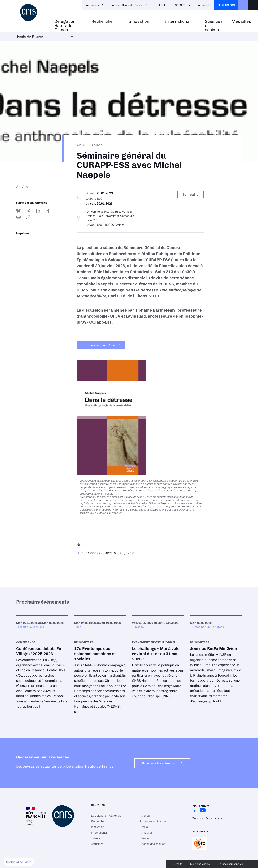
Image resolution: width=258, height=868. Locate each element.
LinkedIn (195, 810)
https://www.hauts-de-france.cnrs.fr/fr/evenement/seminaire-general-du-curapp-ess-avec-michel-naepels (28, 217)
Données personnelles (230, 864)
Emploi (144, 827)
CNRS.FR (180, 5)
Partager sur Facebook (48, 211)
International (178, 21)
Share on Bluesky (18, 211)
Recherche (102, 21)
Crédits (178, 864)
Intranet (145, 838)
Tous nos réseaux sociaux (209, 818)
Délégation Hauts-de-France (65, 26)
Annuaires (93, 5)
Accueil (82, 145)
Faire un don (226, 5)
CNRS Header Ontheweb (243, 5)
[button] (19, 862)
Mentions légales (200, 864)
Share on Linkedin (38, 211)
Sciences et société (214, 26)
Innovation (139, 21)
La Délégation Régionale (106, 816)
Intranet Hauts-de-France (127, 5)
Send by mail (18, 217)
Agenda (97, 145)
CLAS (159, 5)
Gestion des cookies (152, 844)
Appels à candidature (153, 821)
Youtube (203, 810)
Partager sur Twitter (28, 211)
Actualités (204, 5)
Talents (96, 838)
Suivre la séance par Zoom (98, 345)
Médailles (241, 21)
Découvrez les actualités (159, 763)
